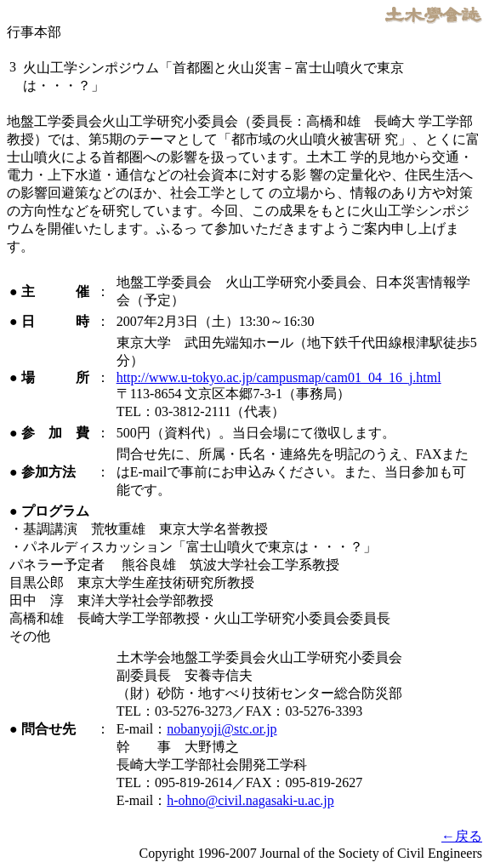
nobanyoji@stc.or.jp (222, 729)
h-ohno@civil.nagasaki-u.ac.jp (250, 800)
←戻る (462, 836)
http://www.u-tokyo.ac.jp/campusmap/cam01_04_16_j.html (279, 377)
